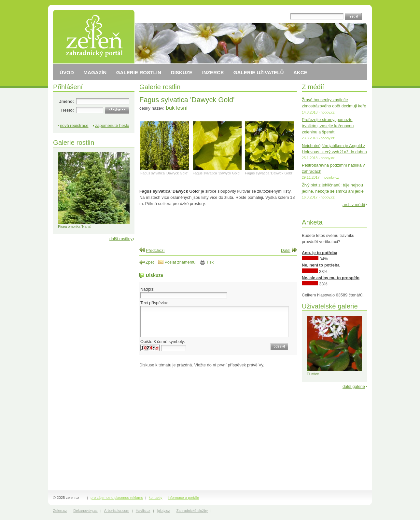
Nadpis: (147, 289)
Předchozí (155, 250)
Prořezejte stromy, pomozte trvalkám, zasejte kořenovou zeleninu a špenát (328, 126)
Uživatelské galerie (330, 306)
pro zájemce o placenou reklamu (117, 498)
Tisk (210, 262)
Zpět (150, 262)
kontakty (156, 498)
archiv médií (354, 205)
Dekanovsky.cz (85, 511)
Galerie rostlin (160, 87)
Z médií (313, 87)
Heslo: (68, 110)
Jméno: (66, 101)
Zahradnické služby (192, 511)
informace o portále (184, 498)
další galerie (354, 386)
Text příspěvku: (154, 303)
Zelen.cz (60, 511)
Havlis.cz (143, 511)
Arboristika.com (117, 511)
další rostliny (121, 239)
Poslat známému (180, 262)
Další (286, 250)
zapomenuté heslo (112, 125)
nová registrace (74, 125)
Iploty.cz (163, 511)
